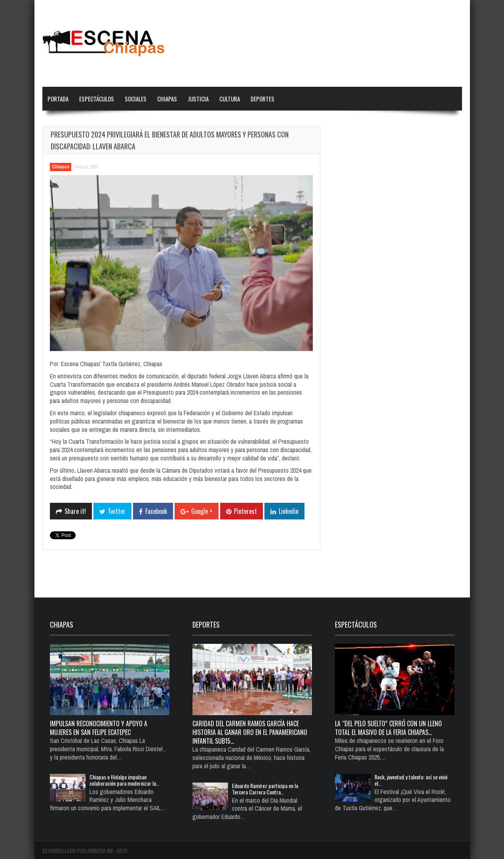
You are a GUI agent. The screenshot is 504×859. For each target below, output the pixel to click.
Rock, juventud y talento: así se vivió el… (411, 780)
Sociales (136, 99)
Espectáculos (97, 99)
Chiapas (167, 99)
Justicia (198, 99)
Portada (58, 99)
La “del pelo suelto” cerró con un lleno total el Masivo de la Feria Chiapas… (388, 728)
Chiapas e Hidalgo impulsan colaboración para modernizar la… (124, 780)
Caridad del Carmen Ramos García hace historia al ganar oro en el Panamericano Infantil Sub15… (250, 732)
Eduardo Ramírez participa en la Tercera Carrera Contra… (265, 789)
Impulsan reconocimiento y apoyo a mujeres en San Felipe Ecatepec (99, 728)
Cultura (230, 99)
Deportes (262, 99)
